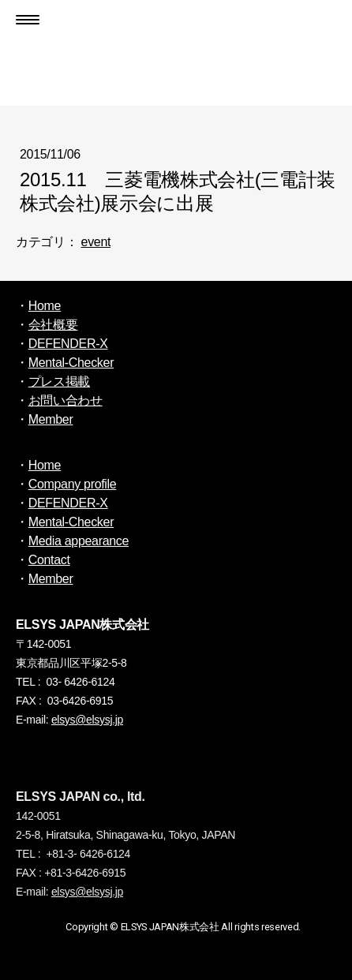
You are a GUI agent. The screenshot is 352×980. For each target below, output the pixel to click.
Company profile (73, 484)
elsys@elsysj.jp (87, 720)
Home (45, 306)
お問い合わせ (66, 400)
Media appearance (79, 541)
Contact (49, 560)
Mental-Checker (71, 363)
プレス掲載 (59, 382)
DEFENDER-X (68, 344)
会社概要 (53, 325)
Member (51, 419)
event (96, 242)
